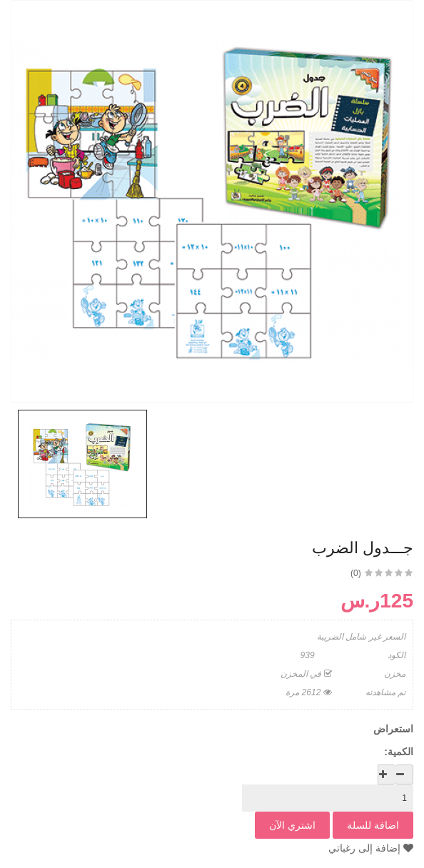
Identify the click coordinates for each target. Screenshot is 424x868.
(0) (356, 573)
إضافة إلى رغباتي (371, 848)
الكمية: (399, 752)
